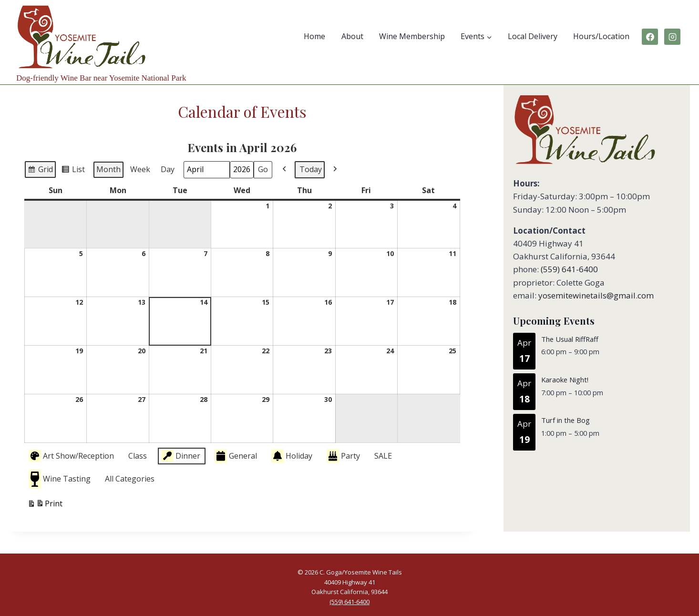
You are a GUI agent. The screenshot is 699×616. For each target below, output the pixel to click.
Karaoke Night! (565, 380)
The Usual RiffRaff (570, 339)
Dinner (181, 456)
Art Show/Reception (71, 456)
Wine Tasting (60, 479)
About (352, 36)
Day (168, 169)
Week (140, 169)
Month (108, 169)
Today (311, 169)
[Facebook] (650, 37)
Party (343, 456)
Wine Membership (412, 36)
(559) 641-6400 (569, 269)
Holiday (292, 456)
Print (45, 505)
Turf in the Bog (565, 421)
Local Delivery (533, 36)
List (73, 171)
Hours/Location (601, 36)
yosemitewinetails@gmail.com (596, 295)
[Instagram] (672, 37)
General (236, 456)
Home (314, 36)
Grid (40, 171)
